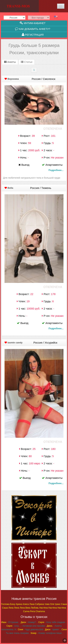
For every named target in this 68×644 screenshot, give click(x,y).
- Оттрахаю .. (11, 622)
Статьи (27, 62)
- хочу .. (13, 626)
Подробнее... (56, 170)
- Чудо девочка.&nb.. (31, 630)
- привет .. (53, 630)
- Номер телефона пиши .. (47, 633)
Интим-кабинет (33, 23)
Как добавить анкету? (33, 29)
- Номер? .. (29, 622)
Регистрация (33, 35)
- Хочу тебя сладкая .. (52, 622)
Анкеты (10, 62)
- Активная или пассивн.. (34, 626)
